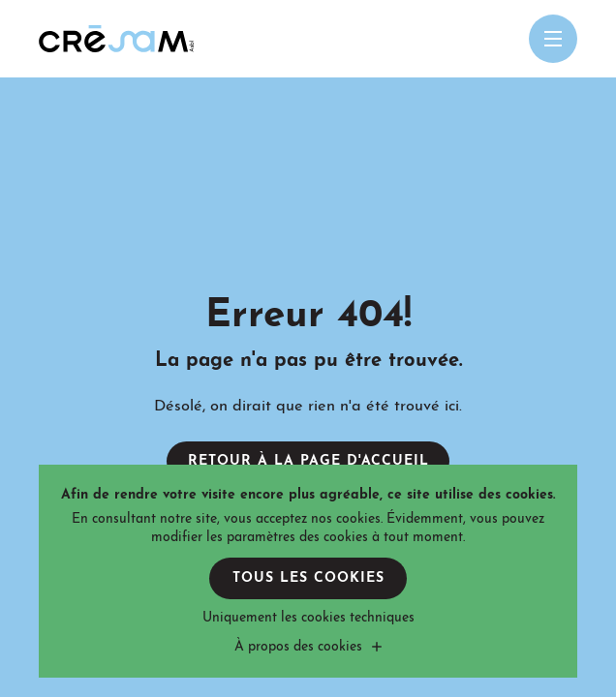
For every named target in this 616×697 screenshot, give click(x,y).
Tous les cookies (308, 578)
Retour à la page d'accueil (308, 461)
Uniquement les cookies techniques (308, 618)
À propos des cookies (298, 647)
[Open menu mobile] (553, 39)
